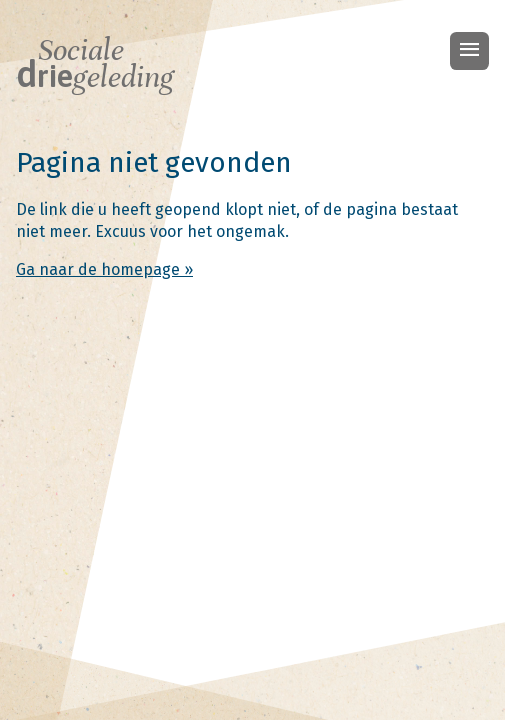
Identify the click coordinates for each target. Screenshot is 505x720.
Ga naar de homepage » (104, 269)
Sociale (95, 64)
